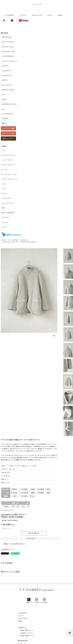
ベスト (4, 184)
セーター (5, 170)
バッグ (4, 227)
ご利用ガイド (22, 628)
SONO (4, 99)
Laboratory (7, 71)
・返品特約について (8, 550)
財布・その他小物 (8, 213)
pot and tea (7, 85)
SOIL (4, 94)
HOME (60, 15)
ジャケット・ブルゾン (9, 155)
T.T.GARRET (9, 15)
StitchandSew (8, 114)
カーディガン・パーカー (10, 174)
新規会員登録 (23, 640)
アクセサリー (6, 217)
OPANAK (5, 118)
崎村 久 (4, 123)
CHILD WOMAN (8, 56)
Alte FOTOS (37, 15)
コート (4, 150)
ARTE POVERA (8, 42)
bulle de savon (8, 47)
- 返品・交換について (26, 636)
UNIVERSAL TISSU (9, 104)
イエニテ (23, 15)
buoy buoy (6, 51)
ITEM (50, 15)
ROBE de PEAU (8, 90)
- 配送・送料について (26, 630)
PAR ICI (5, 80)
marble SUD (7, 75)
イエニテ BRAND (13, 240)
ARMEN (5, 37)
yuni (4, 109)
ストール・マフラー (8, 203)
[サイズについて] (7, 510)
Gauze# (5, 66)
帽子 (3, 208)
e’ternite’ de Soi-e (10, 61)
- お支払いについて (25, 633)
